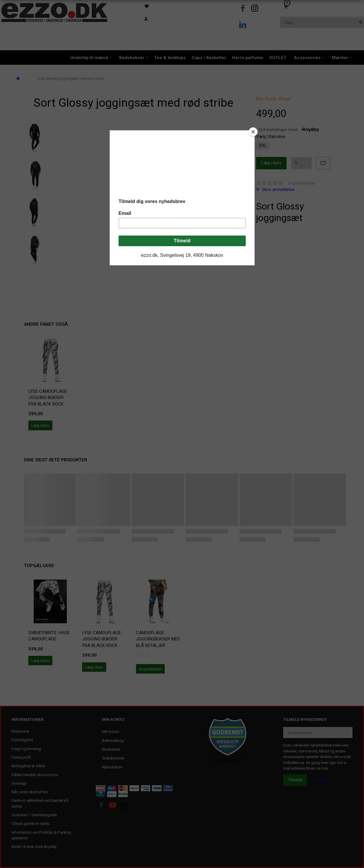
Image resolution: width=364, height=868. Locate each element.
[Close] (253, 132)
